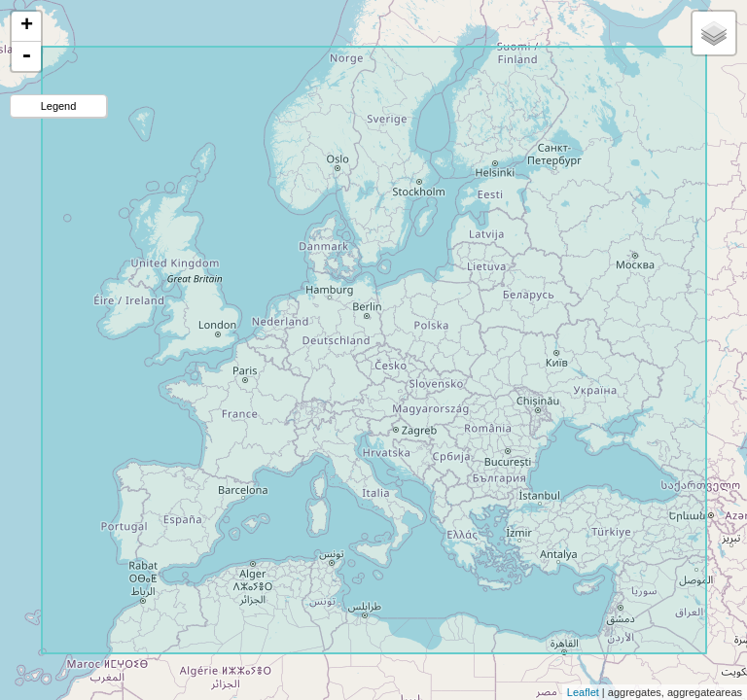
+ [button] (27, 26)
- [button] (26, 56)
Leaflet (583, 692)
